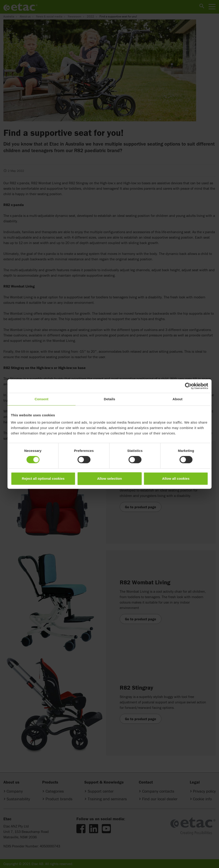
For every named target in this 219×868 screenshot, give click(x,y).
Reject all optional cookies (43, 478)
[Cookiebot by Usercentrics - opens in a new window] (188, 386)
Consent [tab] (42, 399)
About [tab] (178, 399)
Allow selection (109, 478)
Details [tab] (109, 399)
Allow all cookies (176, 478)
